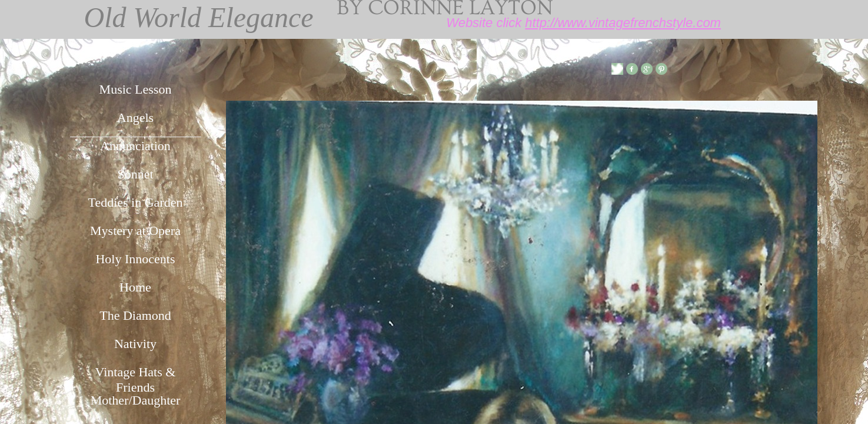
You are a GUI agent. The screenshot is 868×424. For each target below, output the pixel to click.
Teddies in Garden (136, 202)
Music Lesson (136, 89)
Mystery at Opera (135, 231)
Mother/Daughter (136, 400)
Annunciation (135, 146)
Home (135, 287)
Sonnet (135, 174)
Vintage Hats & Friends (136, 378)
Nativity (135, 344)
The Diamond (135, 315)
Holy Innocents (135, 259)
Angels (135, 117)
